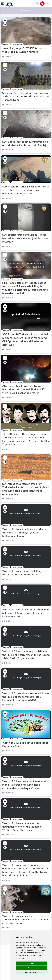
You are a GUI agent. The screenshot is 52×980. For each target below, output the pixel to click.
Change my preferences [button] (31, 972)
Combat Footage (17, 45)
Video (6, 45)
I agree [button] (31, 963)
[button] (3, 4)
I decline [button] (31, 968)
